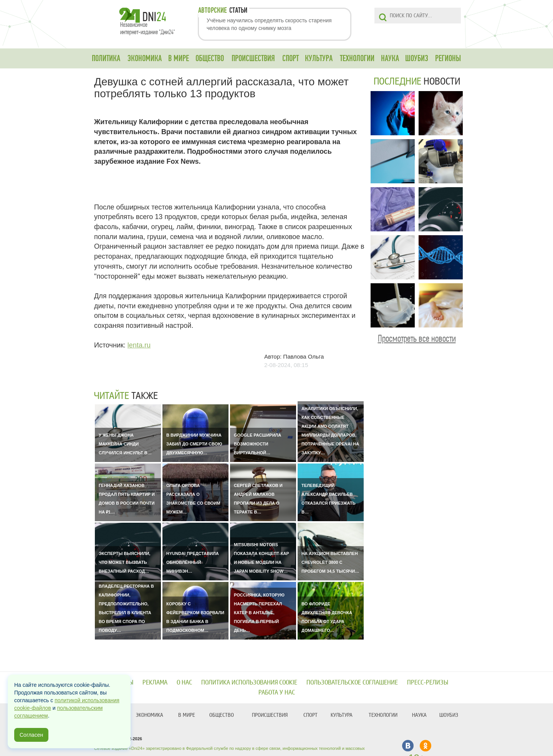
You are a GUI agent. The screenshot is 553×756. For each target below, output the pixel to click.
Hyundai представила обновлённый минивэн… (193, 562)
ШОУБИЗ (417, 58)
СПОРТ (291, 58)
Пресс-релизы (428, 682)
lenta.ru (139, 345)
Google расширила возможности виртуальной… (257, 444)
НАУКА (390, 58)
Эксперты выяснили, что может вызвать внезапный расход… (124, 562)
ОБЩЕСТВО (210, 58)
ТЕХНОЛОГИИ (357, 58)
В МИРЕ (179, 58)
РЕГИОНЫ (448, 58)
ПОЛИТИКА (106, 58)
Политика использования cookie (249, 682)
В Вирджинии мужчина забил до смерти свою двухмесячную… (194, 444)
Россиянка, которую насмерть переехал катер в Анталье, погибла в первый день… (259, 613)
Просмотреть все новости (417, 338)
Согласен (31, 735)
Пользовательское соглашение (352, 682)
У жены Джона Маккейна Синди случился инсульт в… (125, 444)
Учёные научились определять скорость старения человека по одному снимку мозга (269, 24)
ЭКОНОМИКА (145, 58)
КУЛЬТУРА (319, 58)
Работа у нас (277, 692)
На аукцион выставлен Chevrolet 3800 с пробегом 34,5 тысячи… (330, 562)
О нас (184, 682)
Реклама (155, 682)
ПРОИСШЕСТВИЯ (253, 58)
